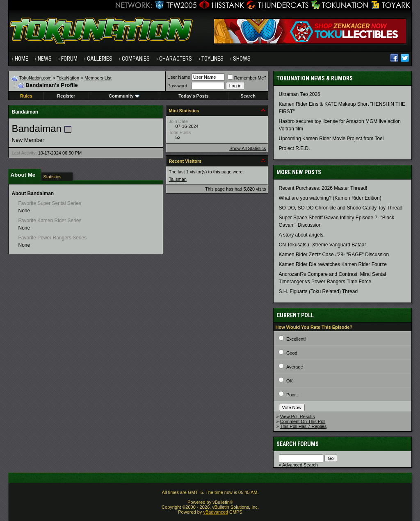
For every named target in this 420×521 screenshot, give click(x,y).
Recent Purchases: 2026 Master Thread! (323, 188)
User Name (179, 77)
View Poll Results (298, 416)
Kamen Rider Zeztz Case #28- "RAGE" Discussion (334, 255)
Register (66, 96)
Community (124, 96)
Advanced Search (300, 465)
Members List (98, 78)
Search (248, 96)
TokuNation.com (35, 78)
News (45, 59)
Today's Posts (193, 96)
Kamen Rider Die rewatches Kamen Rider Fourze (333, 264)
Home (22, 59)
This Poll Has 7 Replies (304, 426)
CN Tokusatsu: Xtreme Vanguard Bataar (323, 245)
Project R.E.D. (294, 148)
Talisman (178, 179)
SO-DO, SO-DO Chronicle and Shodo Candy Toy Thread (341, 208)
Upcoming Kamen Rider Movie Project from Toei (331, 139)
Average (295, 367)
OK (290, 381)
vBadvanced (216, 512)
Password (177, 86)
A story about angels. (302, 235)
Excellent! (296, 339)
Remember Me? (247, 78)
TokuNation (68, 78)
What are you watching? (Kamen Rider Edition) (330, 198)
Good (292, 353)
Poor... (293, 395)
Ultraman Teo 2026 (300, 94)
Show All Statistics (248, 148)
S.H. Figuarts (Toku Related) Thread (318, 291)
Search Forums (298, 444)
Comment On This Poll (303, 421)
